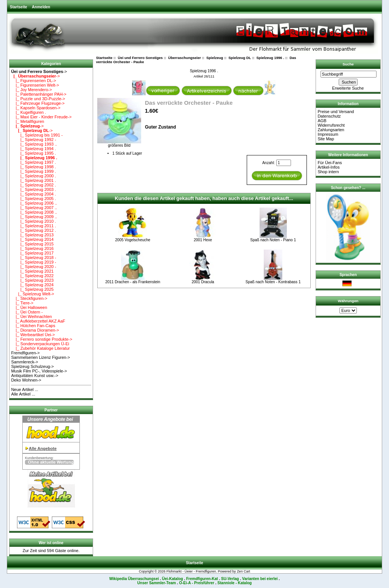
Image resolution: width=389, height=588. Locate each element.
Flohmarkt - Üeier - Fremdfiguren (191, 571)
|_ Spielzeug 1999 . (33, 171)
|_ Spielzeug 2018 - (33, 258)
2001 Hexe (203, 240)
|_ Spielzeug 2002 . (33, 185)
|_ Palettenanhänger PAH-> (39, 94)
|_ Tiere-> (22, 303)
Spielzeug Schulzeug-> (32, 366)
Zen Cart (244, 571)
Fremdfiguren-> (25, 353)
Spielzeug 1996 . (270, 58)
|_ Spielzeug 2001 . (33, 180)
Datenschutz (329, 116)
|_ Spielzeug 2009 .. (34, 217)
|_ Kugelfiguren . (28, 112)
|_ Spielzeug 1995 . (33, 153)
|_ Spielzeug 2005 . (33, 199)
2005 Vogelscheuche (133, 240)
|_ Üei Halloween (29, 307)
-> (39, 71)
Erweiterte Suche (348, 88)
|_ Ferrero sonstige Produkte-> (42, 339)
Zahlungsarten (331, 130)
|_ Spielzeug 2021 (32, 271)
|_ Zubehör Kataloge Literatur (40, 348)
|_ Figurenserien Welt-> (35, 85)
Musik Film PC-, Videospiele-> (39, 371)
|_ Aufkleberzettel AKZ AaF (38, 321)
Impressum (328, 134)
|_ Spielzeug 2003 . (33, 189)
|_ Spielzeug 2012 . (33, 230)
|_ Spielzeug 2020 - (33, 267)
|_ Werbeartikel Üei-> (33, 335)
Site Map (326, 139)
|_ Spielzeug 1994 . (33, 149)
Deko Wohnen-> (26, 380)
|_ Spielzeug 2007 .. (34, 208)
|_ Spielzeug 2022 (32, 276)
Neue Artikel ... (25, 389)
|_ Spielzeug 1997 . (33, 162)
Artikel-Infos (328, 167)
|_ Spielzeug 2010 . (33, 221)
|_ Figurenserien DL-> (33, 81)
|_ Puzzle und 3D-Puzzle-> (38, 99)
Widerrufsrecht (331, 125)
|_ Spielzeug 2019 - (33, 262)
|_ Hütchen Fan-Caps (33, 326)
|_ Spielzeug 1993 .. (34, 144)
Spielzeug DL (240, 58)
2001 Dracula (203, 282)
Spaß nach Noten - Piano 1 (273, 240)
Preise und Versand (336, 112)
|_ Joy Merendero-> (31, 90)
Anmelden (41, 7)
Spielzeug (215, 58)
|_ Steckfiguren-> (29, 298)
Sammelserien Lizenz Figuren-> (40, 357)
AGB (322, 121)
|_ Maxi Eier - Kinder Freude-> (41, 117)
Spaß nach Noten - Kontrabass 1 (273, 282)
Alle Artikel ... (23, 394)
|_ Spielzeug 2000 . (33, 176)
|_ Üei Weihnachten (31, 316)
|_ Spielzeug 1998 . (33, 167)
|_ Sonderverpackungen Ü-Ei (40, 344)
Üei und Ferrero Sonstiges (140, 58)
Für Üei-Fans (330, 163)
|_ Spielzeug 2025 (32, 289)
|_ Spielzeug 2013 (32, 235)
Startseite (19, 7)
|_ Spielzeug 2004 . (33, 194)
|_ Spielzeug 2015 (32, 244)
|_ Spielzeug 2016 (32, 248)
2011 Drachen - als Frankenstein (133, 282)
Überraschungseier (184, 58)
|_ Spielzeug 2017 (32, 253)
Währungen (348, 301)
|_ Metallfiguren (27, 121)
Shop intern (328, 172)
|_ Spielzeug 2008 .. (34, 212)
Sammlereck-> (24, 362)
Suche (348, 64)
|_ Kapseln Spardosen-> (36, 108)
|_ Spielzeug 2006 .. (34, 203)
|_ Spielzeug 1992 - (33, 140)
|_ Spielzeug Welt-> (33, 294)
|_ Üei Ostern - (27, 312)
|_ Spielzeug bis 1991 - (37, 135)
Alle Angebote (43, 448)
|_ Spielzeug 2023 (32, 280)
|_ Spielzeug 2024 (32, 285)
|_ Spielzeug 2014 (32, 239)
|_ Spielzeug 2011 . (33, 226)
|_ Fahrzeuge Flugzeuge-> (38, 103)
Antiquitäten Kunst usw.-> (34, 375)
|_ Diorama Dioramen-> (35, 330)
